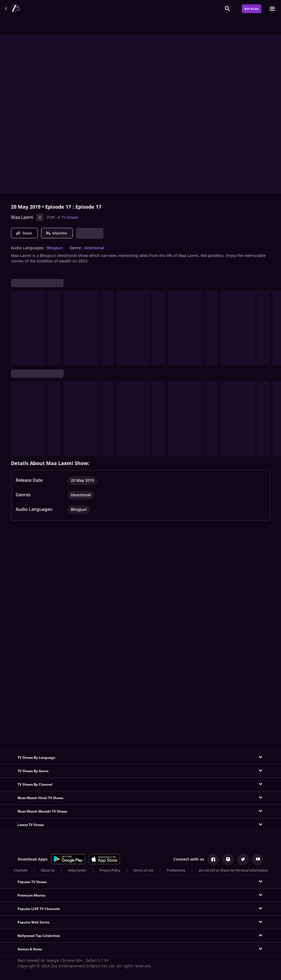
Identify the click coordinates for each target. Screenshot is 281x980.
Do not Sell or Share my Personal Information (233, 870)
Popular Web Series (33, 922)
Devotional (94, 248)
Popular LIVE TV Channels (39, 909)
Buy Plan (252, 9)
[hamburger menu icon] (272, 9)
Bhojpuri (55, 248)
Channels (21, 870)
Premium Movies (31, 895)
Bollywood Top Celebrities (39, 936)
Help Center (77, 870)
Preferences (176, 870)
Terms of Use (144, 870)
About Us (48, 870)
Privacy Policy (110, 870)
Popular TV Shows (32, 882)
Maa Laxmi (22, 217)
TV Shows (70, 218)
